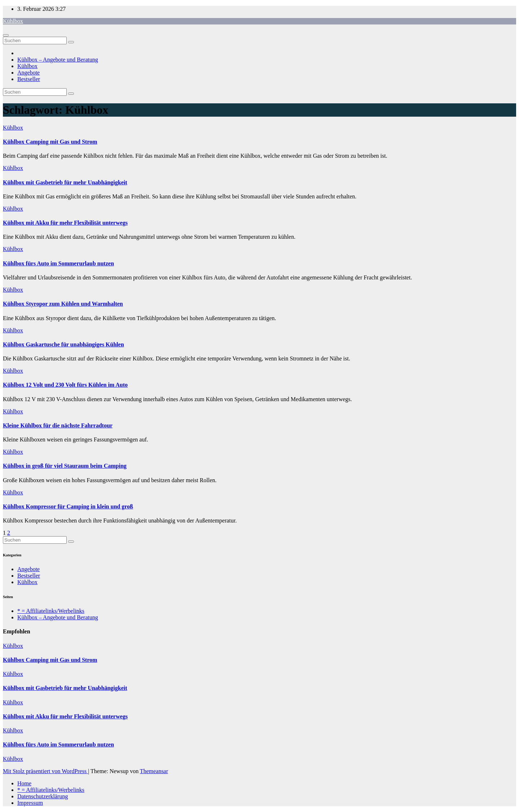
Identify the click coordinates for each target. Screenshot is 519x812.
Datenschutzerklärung (43, 796)
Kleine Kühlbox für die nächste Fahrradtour (58, 425)
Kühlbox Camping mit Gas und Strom (50, 142)
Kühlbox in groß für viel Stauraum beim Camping (65, 466)
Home (24, 783)
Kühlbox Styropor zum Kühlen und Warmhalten (63, 304)
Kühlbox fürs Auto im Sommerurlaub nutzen (58, 263)
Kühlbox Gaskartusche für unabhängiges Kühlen (63, 344)
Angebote (28, 73)
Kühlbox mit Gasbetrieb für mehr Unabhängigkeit (65, 182)
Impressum (30, 803)
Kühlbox (13, 21)
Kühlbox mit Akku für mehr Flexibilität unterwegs (65, 223)
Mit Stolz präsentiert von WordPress (45, 771)
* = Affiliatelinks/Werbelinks (51, 611)
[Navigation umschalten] (6, 35)
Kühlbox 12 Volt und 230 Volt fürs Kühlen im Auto (65, 385)
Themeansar (154, 771)
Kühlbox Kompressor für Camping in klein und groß (68, 506)
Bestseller (29, 79)
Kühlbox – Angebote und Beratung (58, 60)
